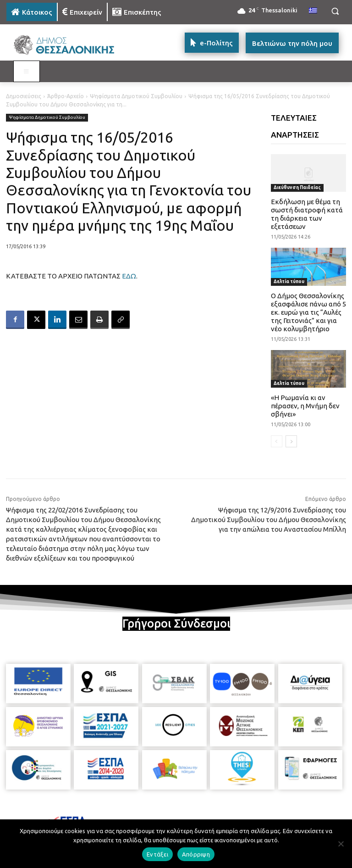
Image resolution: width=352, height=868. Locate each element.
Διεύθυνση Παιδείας (297, 187)
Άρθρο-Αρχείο (66, 96)
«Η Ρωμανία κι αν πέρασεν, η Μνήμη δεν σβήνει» (305, 406)
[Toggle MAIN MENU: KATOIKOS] (27, 72)
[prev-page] (277, 441)
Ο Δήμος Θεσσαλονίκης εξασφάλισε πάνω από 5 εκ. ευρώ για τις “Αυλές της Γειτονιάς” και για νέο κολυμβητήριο (308, 312)
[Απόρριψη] (341, 844)
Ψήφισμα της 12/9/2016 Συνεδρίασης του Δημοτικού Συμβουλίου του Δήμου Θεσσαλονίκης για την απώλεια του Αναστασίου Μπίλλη (269, 520)
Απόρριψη (196, 854)
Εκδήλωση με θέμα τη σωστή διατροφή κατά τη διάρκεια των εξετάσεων (307, 214)
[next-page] (291, 441)
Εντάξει (157, 854)
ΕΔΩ (129, 276)
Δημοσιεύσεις (24, 96)
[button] (335, 11)
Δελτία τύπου (289, 281)
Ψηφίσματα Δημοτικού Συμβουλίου (136, 96)
